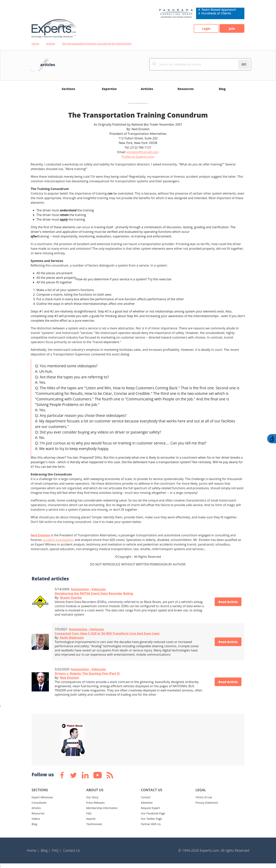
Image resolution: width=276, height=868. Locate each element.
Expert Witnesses (42, 797)
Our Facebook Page (153, 813)
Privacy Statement (207, 803)
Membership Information (102, 808)
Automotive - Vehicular (88, 589)
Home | (33, 850)
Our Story (92, 797)
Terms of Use (204, 797)
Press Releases (95, 803)
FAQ (89, 813)
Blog (34, 824)
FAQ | (57, 850)
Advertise (147, 803)
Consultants (39, 803)
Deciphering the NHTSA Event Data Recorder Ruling (94, 593)
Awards (91, 819)
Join (232, 29)
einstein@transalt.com (143, 152)
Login (206, 29)
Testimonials (94, 824)
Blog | (46, 850)
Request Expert (150, 808)
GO (244, 64)
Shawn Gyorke (71, 598)
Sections (68, 89)
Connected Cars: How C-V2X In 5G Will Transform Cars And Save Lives (107, 633)
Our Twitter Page (151, 819)
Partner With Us (151, 824)
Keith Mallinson (72, 638)
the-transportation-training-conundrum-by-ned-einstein (97, 44)
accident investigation (58, 540)
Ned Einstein (40, 535)
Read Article (228, 602)
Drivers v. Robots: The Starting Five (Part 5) (87, 673)
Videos (36, 819)
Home (35, 44)
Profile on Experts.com (138, 157)
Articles (147, 89)
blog (222, 89)
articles (51, 44)
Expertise (109, 89)
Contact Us (72, 850)
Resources (186, 89)
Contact (146, 797)
